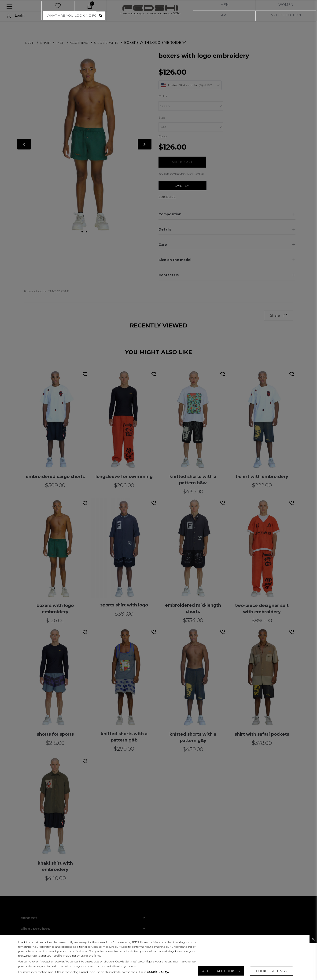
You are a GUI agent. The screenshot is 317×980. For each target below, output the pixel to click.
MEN (225, 5)
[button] (271, 971)
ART (224, 15)
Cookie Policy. (158, 972)
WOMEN (286, 5)
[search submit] (101, 16)
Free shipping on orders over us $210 (150, 13)
